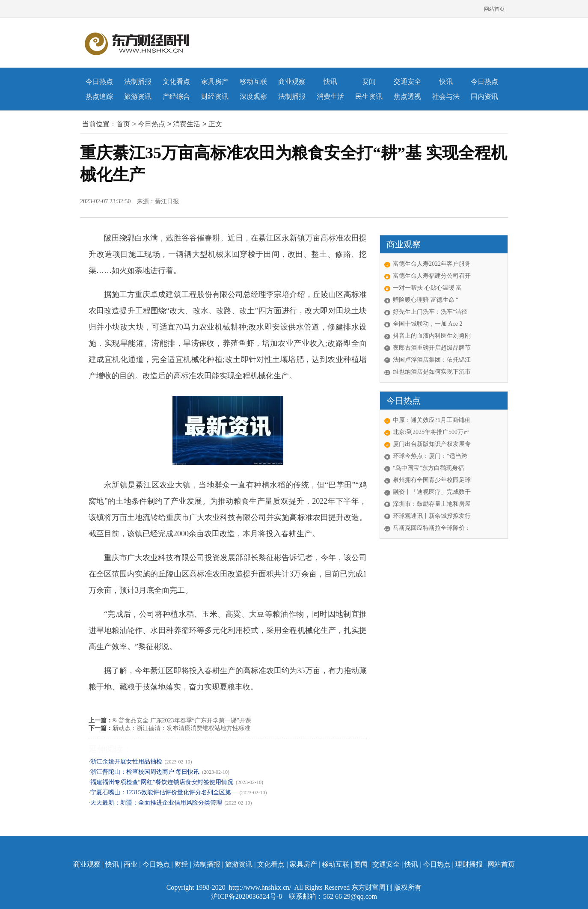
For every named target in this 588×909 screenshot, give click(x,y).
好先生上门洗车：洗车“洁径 (430, 312)
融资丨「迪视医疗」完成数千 (432, 492)
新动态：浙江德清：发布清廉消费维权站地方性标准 (181, 728)
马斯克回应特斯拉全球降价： (432, 528)
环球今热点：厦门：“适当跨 (430, 456)
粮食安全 (222, 703)
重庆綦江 (158, 703)
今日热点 (99, 82)
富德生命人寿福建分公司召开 (432, 276)
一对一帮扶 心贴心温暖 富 (427, 288)
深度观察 (253, 97)
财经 (181, 864)
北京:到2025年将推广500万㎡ (431, 432)
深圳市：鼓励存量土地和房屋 (432, 504)
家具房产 (215, 82)
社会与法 (446, 97)
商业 (131, 864)
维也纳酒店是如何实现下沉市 (432, 372)
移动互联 (253, 82)
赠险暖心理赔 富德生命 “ (426, 300)
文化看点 (176, 82)
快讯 (330, 82)
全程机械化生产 (128, 703)
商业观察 (292, 82)
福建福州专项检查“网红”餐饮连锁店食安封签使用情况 (162, 782)
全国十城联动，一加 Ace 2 (428, 324)
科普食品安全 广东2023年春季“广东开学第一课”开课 (182, 720)
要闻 (369, 82)
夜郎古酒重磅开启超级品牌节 (432, 348)
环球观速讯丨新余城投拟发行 (432, 516)
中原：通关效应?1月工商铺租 (432, 420)
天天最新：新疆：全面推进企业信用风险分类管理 (156, 803)
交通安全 (407, 82)
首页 (123, 124)
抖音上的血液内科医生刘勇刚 (432, 336)
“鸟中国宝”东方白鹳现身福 (428, 468)
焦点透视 (407, 97)
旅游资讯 (138, 97)
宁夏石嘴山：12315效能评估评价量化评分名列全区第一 (164, 792)
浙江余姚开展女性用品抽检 (126, 762)
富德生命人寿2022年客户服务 (432, 264)
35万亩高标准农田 (190, 703)
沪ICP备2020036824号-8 (247, 896)
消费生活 (330, 97)
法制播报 (138, 82)
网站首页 (494, 9)
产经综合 (176, 97)
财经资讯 (215, 97)
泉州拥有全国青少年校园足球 (432, 480)
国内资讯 (484, 97)
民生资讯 (369, 97)
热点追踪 (99, 97)
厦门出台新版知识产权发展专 (432, 444)
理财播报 (469, 864)
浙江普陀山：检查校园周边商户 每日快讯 (145, 772)
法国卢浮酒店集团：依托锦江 (432, 360)
